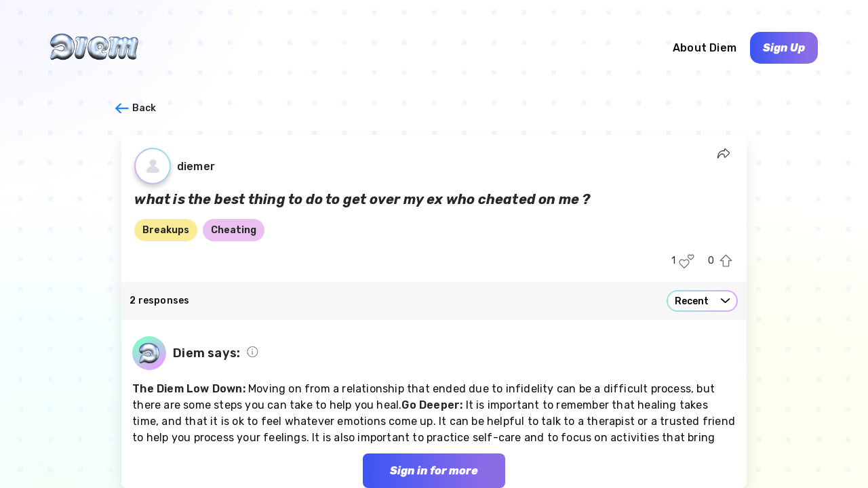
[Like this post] (687, 261)
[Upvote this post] (726, 261)
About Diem (705, 48)
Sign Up (784, 48)
